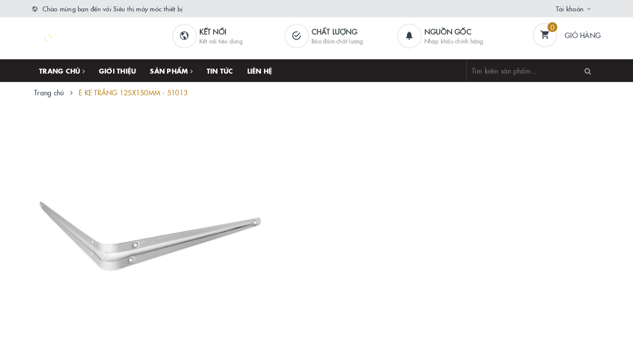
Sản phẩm (171, 71)
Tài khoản (570, 8)
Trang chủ (62, 71)
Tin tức (220, 71)
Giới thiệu (118, 71)
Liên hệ (260, 71)
